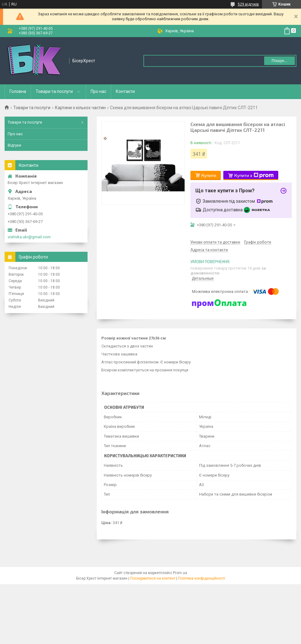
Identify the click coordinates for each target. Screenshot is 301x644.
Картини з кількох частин (80, 108)
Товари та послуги (54, 91)
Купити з (254, 175)
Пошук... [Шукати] (279, 61)
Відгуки (14, 145)
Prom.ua (180, 573)
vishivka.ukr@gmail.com (29, 237)
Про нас (98, 91)
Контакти (125, 91)
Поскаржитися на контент (153, 578)
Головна (18, 91)
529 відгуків (248, 4)
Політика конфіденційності (202, 578)
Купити (209, 175)
